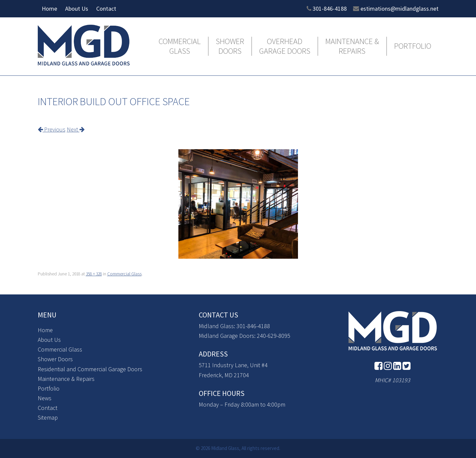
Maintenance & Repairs (352, 46)
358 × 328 (94, 274)
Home (49, 9)
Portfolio (413, 46)
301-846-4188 (330, 9)
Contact (106, 9)
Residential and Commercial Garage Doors (90, 369)
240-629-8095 (274, 336)
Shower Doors (230, 46)
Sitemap (48, 417)
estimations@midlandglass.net (400, 9)
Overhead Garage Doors (285, 46)
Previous (52, 129)
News (45, 398)
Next (76, 129)
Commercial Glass (180, 46)
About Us (77, 9)
